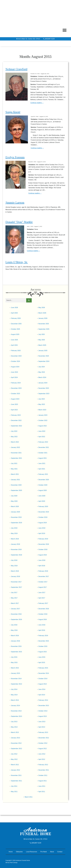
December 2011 (44, 770)
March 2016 (15, 636)
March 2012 (15, 765)
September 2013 (16, 716)
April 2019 (42, 533)
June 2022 (42, 431)
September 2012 (16, 749)
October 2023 (15, 394)
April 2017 (42, 598)
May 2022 (14, 437)
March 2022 (15, 442)
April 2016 (42, 630)
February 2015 (43, 668)
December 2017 (44, 576)
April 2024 (14, 377)
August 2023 (15, 399)
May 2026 (42, 308)
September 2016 (16, 619)
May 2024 (42, 372)
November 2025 (44, 324)
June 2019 (42, 528)
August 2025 (15, 334)
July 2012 (14, 754)
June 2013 (42, 722)
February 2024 (16, 383)
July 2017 (14, 593)
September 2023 (44, 394)
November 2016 (16, 614)
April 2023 (14, 410)
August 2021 (43, 458)
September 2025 (44, 329)
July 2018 (14, 560)
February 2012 (43, 765)
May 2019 (14, 533)
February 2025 (16, 351)
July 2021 (14, 463)
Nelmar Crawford (16, 69)
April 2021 (42, 469)
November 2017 (16, 582)
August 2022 (43, 426)
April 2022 (42, 437)
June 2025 (14, 340)
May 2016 (14, 630)
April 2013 (42, 727)
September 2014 (16, 684)
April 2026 (14, 313)
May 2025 (42, 340)
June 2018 (42, 560)
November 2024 (44, 356)
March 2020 (15, 506)
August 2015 (43, 652)
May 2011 (14, 792)
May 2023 (42, 404)
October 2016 (43, 614)
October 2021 (43, 453)
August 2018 (43, 555)
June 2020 (42, 496)
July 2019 (14, 528)
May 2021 (14, 469)
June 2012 (42, 754)
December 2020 (44, 480)
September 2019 (16, 523)
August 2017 (43, 587)
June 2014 (42, 689)
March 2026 (42, 313)
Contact (60, 852)
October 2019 (43, 517)
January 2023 (43, 415)
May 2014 (14, 695)
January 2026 (43, 318)
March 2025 (42, 345)
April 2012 (42, 759)
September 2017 (16, 587)
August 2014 (43, 684)
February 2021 (43, 474)
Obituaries (19, 852)
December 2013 (44, 706)
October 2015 (43, 646)
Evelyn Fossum (15, 157)
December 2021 (44, 447)
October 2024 (15, 361)
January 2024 (43, 383)
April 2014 (42, 695)
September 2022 (16, 426)
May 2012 (14, 759)
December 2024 (16, 356)
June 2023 (14, 404)
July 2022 (14, 431)
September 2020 (16, 490)
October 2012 (43, 743)
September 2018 (16, 555)
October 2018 (43, 550)
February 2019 (43, 539)
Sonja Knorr (13, 112)
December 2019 (44, 512)
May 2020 (14, 501)
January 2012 (15, 770)
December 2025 (16, 324)
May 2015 (14, 662)
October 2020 (43, 485)
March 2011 (29, 797)
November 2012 (16, 743)
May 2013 (14, 727)
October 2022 (43, 420)
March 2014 (15, 700)
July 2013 (14, 722)
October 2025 (15, 329)
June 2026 (14, 308)
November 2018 (16, 550)
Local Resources (32, 852)
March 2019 (15, 539)
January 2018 (15, 576)
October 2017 (43, 582)
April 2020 (42, 501)
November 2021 (16, 453)
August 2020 (43, 490)
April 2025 (14, 345)
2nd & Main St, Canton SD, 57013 (28, 39)
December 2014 (44, 673)
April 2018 (42, 566)
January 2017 (15, 609)
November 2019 (16, 517)
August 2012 (43, 749)
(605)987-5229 (49, 39)
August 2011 (43, 781)
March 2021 (15, 474)
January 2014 (15, 706)
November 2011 (16, 775)
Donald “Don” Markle (19, 222)
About (52, 852)
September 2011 (16, 781)
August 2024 (15, 367)
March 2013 (15, 732)
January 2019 (15, 544)
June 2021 (42, 463)
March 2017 (15, 603)
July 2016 (14, 625)
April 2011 (42, 792)
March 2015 (15, 668)
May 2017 (14, 598)
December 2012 (44, 738)
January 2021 (15, 480)
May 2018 (14, 566)
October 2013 (43, 711)
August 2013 (43, 716)
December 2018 (44, 544)
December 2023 (16, 388)
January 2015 (15, 673)
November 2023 (44, 388)
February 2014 (43, 700)
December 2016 (44, 609)
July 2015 (14, 657)
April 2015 (42, 662)
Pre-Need (44, 852)
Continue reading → (37, 103)
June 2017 (42, 593)
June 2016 (42, 625)
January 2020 (15, 512)
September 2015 (16, 652)
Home (11, 852)
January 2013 (15, 738)
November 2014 (16, 679)
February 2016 (43, 636)
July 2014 (14, 689)
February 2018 (43, 571)
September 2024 (44, 361)
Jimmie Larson (15, 203)
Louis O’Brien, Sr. (17, 262)
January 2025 (43, 351)
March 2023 (42, 410)
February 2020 (43, 506)
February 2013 (43, 732)
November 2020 (16, 485)
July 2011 (14, 786)
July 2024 (42, 367)
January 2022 (15, 447)
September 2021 (16, 458)
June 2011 (42, 786)
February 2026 (16, 318)
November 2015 (16, 646)
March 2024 (42, 377)
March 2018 (15, 571)
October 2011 (43, 775)
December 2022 (16, 420)
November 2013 (16, 711)
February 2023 (16, 415)
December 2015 (44, 641)
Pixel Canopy (14, 863)
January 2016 (15, 641)
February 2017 (43, 603)
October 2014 (43, 679)
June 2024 (14, 372)
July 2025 (42, 334)
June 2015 (42, 657)
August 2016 (43, 619)
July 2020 (14, 496)
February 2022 (43, 442)
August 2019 (43, 523)
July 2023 (42, 399)
